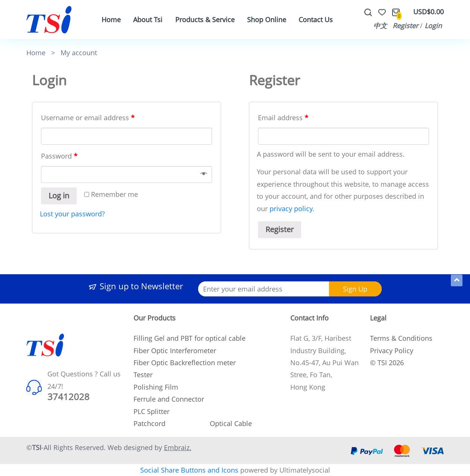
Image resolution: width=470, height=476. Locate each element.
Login (433, 26)
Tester (143, 375)
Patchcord (149, 423)
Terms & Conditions (401, 338)
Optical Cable (231, 423)
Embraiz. (178, 447)
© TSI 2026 (387, 363)
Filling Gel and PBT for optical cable (190, 338)
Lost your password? (72, 214)
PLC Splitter (152, 411)
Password (59, 156)
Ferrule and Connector (169, 399)
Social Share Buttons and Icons (189, 470)
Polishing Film (156, 387)
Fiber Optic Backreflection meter (185, 363)
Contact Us (316, 20)
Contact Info (309, 318)
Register (405, 26)
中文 (380, 26)
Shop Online (267, 20)
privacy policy (291, 209)
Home (111, 20)
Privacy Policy (392, 351)
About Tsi (148, 20)
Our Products (155, 318)
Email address (283, 118)
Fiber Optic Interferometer (175, 351)
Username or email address (88, 118)
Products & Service (205, 20)
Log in (59, 196)
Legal (378, 318)
